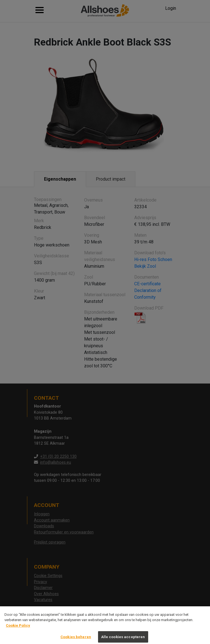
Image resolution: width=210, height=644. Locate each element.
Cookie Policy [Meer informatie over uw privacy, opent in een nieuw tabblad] (18, 629)
